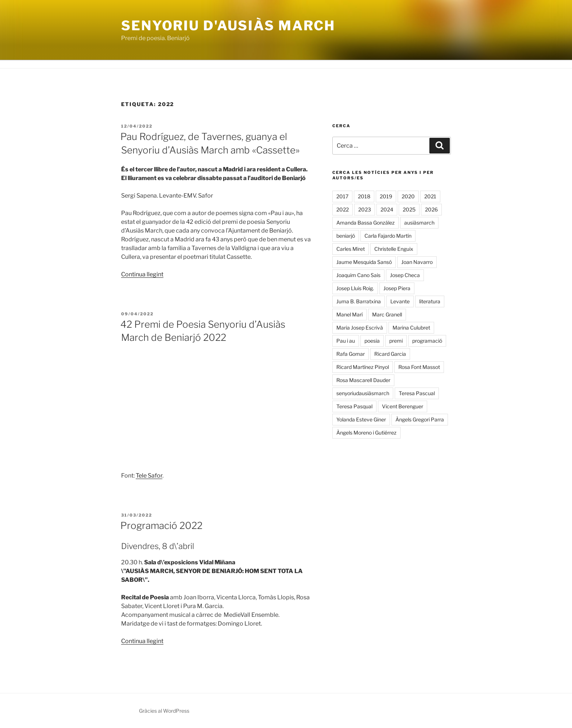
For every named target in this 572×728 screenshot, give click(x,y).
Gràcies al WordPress (164, 711)
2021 (430, 196)
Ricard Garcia (390, 354)
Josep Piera (397, 288)
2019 (386, 196)
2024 (387, 209)
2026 (431, 209)
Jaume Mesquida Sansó (364, 262)
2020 (408, 196)
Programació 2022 (161, 525)
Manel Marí (349, 314)
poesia (372, 341)
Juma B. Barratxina (359, 301)
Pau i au (346, 341)
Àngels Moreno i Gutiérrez (366, 433)
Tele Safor (149, 476)
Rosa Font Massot (419, 367)
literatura (430, 301)
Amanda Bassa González (366, 223)
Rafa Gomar (351, 354)
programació (427, 341)
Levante (400, 301)
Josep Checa (405, 275)
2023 (365, 209)
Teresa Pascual (417, 393)
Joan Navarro (417, 262)
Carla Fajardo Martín (388, 236)
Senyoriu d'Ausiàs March (228, 26)
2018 (364, 196)
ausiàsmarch (419, 223)
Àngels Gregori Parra (420, 419)
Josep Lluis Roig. (355, 288)
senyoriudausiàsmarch (363, 393)
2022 (343, 209)
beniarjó (346, 236)
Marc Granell (387, 314)
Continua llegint (142, 274)
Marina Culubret (411, 328)
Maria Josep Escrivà (360, 328)
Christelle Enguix (394, 249)
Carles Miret (351, 249)
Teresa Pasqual (354, 406)
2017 (342, 196)
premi (396, 341)
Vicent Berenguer (403, 406)
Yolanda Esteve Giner (361, 419)
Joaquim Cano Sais (358, 275)
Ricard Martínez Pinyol (363, 367)
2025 (409, 209)
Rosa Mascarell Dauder (363, 380)
